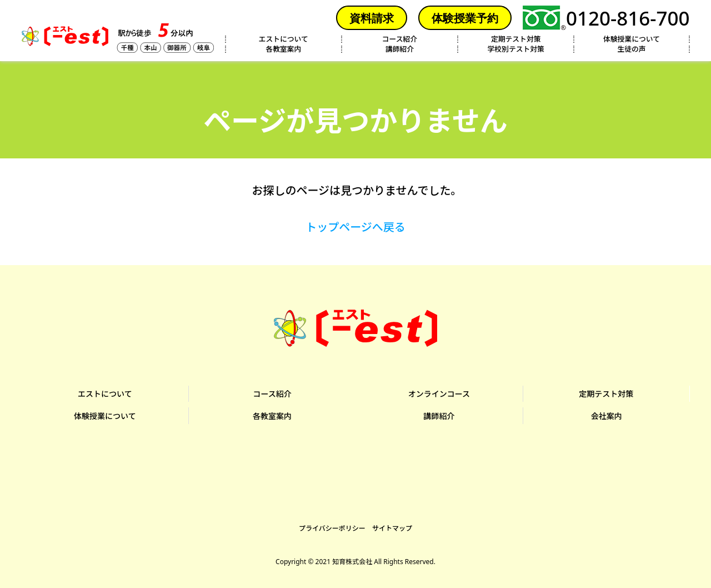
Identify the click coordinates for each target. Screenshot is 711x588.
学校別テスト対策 (516, 49)
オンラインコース (439, 393)
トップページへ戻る (355, 227)
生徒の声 (631, 49)
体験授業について (632, 39)
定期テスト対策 (516, 39)
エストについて (284, 39)
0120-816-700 (606, 18)
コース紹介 (400, 39)
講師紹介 (400, 49)
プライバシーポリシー (332, 525)
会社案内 (606, 413)
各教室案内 (283, 49)
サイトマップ (392, 525)
